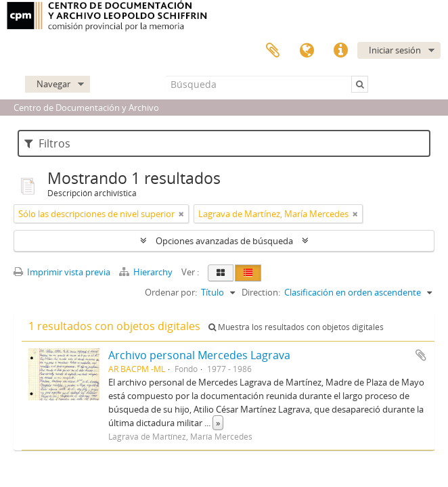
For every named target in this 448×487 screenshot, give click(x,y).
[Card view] (221, 273)
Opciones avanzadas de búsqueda (224, 241)
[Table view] (248, 273)
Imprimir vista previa (62, 272)
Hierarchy (147, 272)
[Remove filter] (181, 214)
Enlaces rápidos (340, 51)
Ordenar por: (171, 292)
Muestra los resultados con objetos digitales (296, 327)
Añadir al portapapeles (421, 355)
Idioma (307, 51)
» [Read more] (218, 423)
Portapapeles (273, 51)
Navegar (53, 84)
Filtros (47, 143)
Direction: (261, 292)
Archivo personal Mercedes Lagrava (199, 355)
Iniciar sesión (395, 50)
